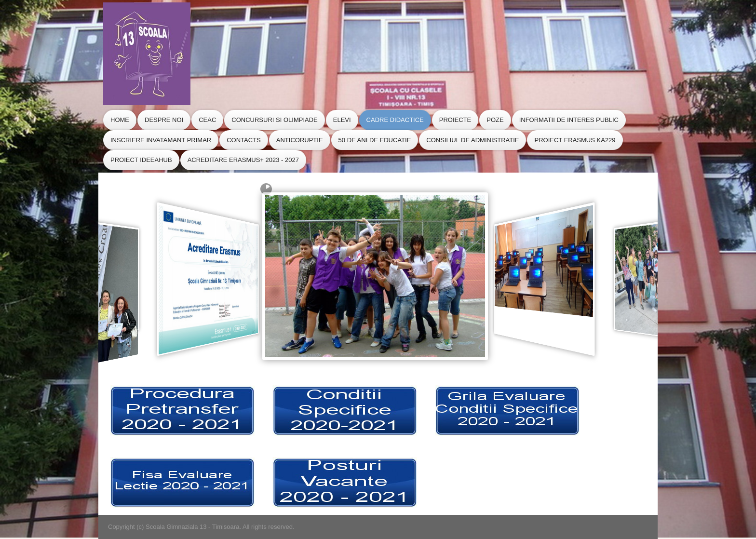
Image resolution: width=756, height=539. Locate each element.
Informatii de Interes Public (569, 120)
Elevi (342, 120)
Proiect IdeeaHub (141, 160)
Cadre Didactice (395, 120)
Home (120, 120)
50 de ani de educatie (375, 140)
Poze (495, 120)
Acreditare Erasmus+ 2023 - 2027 (243, 160)
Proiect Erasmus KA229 (575, 140)
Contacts (244, 140)
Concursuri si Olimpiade (274, 120)
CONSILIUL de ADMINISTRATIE (472, 140)
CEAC (207, 120)
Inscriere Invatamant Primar (161, 140)
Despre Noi (164, 120)
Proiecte (455, 120)
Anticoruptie (300, 140)
